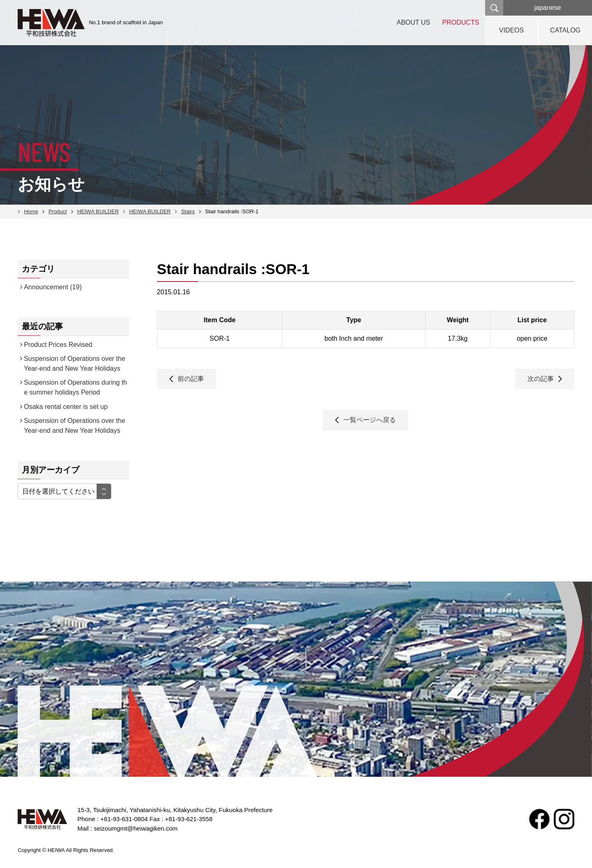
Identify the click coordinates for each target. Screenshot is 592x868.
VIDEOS (511, 30)
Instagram (564, 819)
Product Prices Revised (58, 345)
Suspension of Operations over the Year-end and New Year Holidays (74, 364)
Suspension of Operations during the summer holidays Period (75, 387)
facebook (539, 819)
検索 (494, 8)
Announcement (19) (53, 287)
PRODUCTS (460, 22)
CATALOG (565, 30)
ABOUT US (413, 22)
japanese (548, 8)
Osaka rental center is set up (66, 407)
